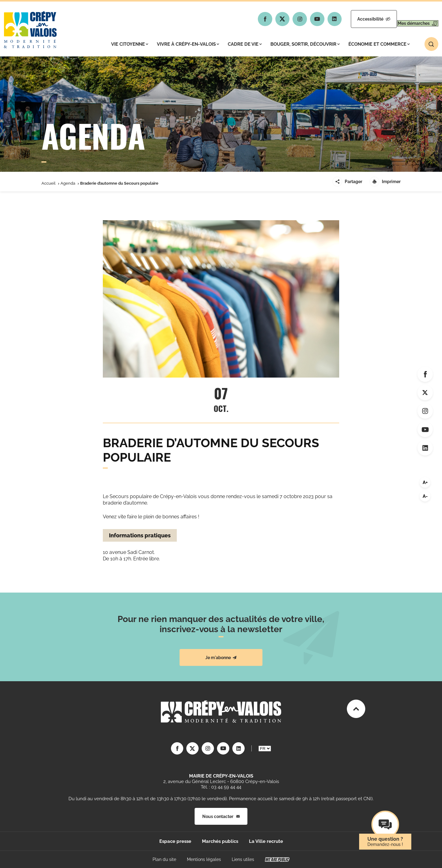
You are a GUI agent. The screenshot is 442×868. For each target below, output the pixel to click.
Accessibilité (357, 19)
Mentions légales (204, 859)
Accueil (48, 183)
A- (425, 496)
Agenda (68, 183)
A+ (425, 482)
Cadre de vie (245, 44)
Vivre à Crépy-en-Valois (188, 44)
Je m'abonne (221, 658)
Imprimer (385, 182)
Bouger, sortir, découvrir (305, 44)
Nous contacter (221, 816)
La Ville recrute (266, 841)
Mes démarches (412, 19)
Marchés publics (220, 841)
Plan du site (164, 859)
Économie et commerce (379, 44)
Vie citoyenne (130, 44)
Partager (347, 182)
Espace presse (175, 841)
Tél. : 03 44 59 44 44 (221, 787)
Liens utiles (243, 859)
